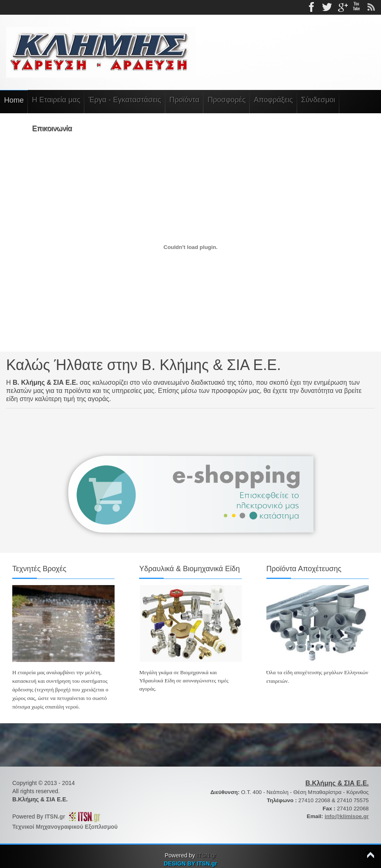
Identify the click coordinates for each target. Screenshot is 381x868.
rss (371, 7)
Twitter (327, 7)
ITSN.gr (56, 816)
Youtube (356, 7)
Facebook (312, 7)
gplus (342, 7)
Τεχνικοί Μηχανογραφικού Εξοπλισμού (65, 827)
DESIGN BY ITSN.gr (190, 864)
